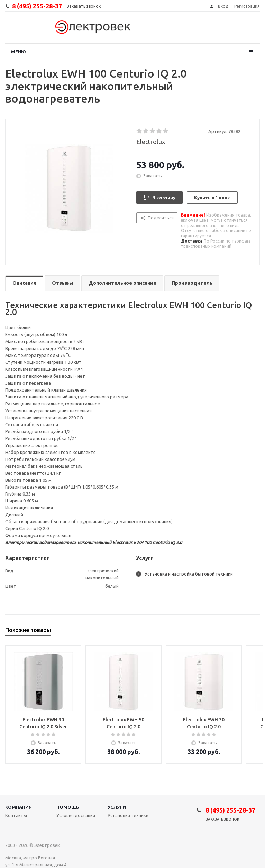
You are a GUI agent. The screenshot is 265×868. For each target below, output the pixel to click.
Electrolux (151, 142)
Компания (19, 807)
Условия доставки (76, 815)
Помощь (68, 807)
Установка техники (128, 815)
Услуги (117, 807)
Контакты (16, 815)
